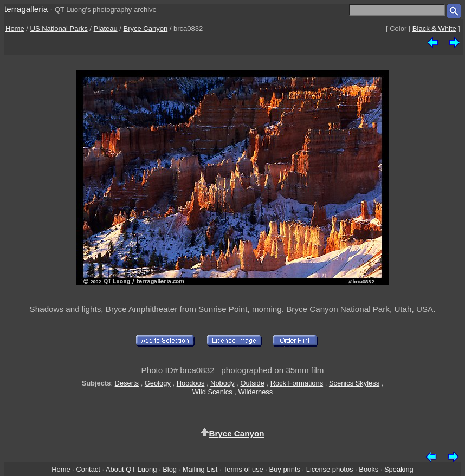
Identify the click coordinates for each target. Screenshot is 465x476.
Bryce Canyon (146, 28)
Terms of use (243, 469)
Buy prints (285, 469)
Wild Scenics (212, 392)
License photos (330, 469)
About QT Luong (131, 469)
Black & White (434, 28)
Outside (252, 383)
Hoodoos (191, 383)
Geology (158, 383)
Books (369, 469)
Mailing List (200, 469)
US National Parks (59, 28)
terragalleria (26, 9)
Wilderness (255, 392)
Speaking (399, 469)
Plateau (106, 28)
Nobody (222, 383)
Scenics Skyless (354, 383)
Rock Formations (297, 383)
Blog (170, 469)
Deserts (127, 383)
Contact (88, 469)
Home (15, 28)
